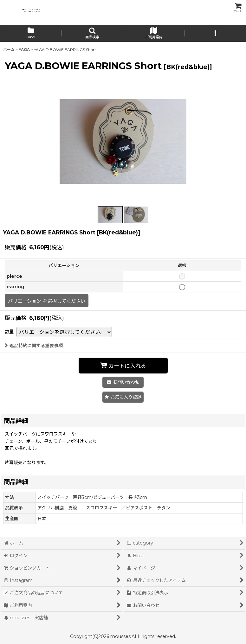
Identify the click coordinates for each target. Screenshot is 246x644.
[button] (92, 34)
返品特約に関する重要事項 (34, 346)
